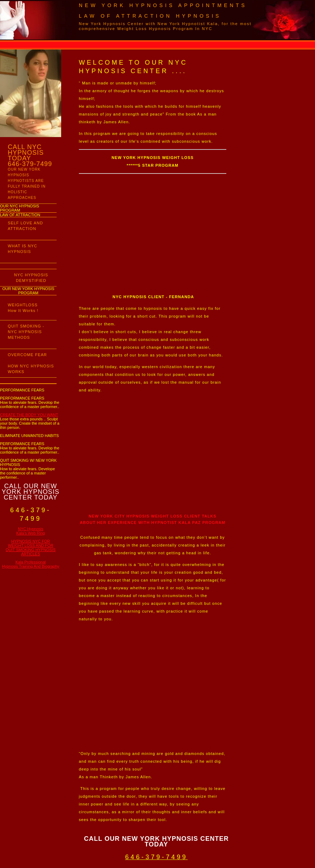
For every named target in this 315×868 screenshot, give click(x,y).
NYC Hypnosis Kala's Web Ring (31, 531)
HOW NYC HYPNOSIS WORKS (31, 369)
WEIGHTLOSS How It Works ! (23, 308)
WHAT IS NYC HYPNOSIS (22, 249)
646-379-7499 (156, 857)
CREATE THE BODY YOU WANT (29, 415)
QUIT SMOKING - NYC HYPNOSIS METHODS (26, 332)
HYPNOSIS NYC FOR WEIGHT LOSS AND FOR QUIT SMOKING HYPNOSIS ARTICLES (31, 548)
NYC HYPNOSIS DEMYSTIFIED (31, 278)
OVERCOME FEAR (27, 355)
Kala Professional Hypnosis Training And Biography (30, 564)
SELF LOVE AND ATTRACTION (25, 226)
